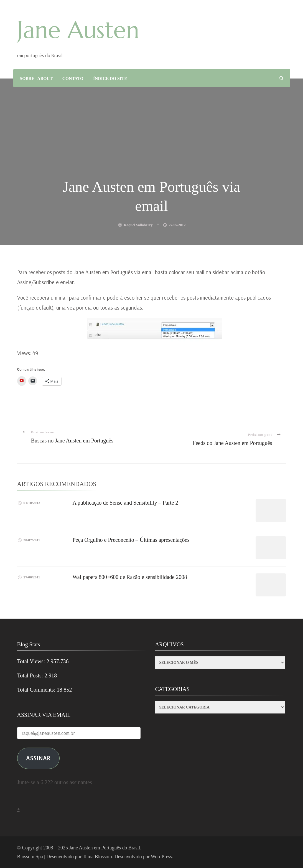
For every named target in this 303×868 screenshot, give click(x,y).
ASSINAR (38, 758)
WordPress (161, 857)
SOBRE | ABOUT (36, 78)
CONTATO (73, 78)
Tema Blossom (97, 857)
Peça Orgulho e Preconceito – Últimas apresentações (131, 540)
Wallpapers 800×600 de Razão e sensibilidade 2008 (130, 577)
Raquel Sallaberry (138, 225)
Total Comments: (37, 690)
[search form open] (281, 78)
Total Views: (32, 661)
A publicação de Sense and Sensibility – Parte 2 (125, 503)
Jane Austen (78, 30)
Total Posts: (31, 675)
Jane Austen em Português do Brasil (105, 848)
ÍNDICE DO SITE (110, 78)
